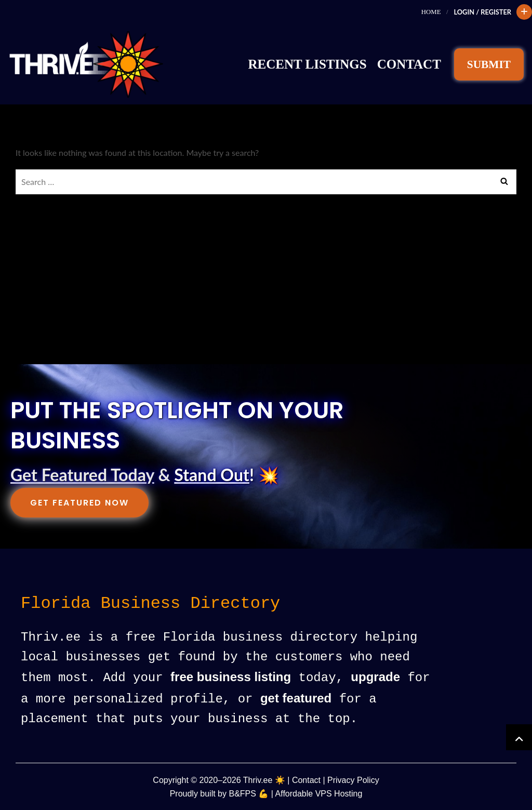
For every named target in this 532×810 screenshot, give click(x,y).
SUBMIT (489, 64)
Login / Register (482, 12)
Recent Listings (308, 64)
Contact (409, 64)
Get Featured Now (79, 503)
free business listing (231, 677)
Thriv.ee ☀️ (264, 779)
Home (431, 12)
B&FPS (242, 793)
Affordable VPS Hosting (319, 793)
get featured (296, 698)
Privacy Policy (353, 779)
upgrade (375, 677)
